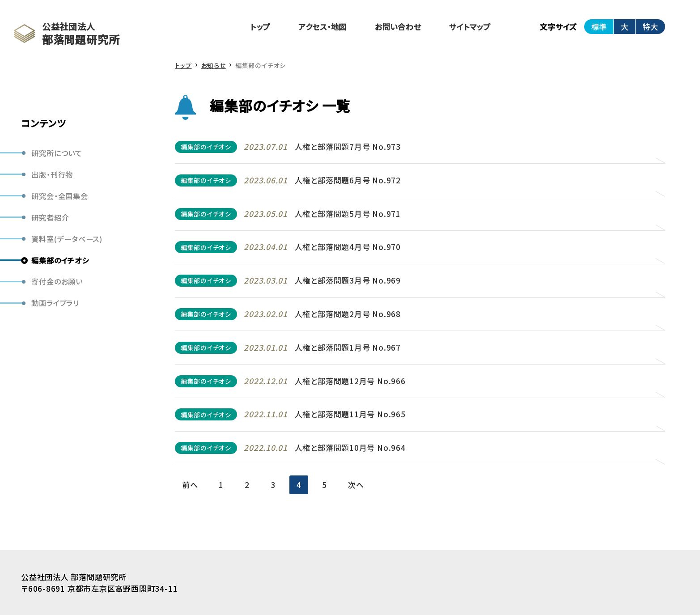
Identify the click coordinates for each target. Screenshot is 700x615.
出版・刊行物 (52, 174)
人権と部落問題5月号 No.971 (348, 214)
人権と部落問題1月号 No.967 (348, 347)
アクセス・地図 (322, 27)
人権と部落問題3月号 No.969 (348, 280)
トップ (260, 27)
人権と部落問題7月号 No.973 (348, 146)
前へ (190, 485)
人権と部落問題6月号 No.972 (348, 180)
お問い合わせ (398, 27)
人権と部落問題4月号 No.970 (348, 247)
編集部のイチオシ (60, 260)
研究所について (57, 153)
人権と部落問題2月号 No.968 (348, 314)
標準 (599, 27)
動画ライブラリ (55, 303)
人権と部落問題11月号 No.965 (350, 414)
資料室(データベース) (67, 239)
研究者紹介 (50, 217)
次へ (356, 485)
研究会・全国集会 (59, 196)
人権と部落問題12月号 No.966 (350, 381)
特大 (650, 27)
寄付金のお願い (57, 281)
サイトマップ (470, 27)
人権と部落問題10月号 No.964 (350, 447)
